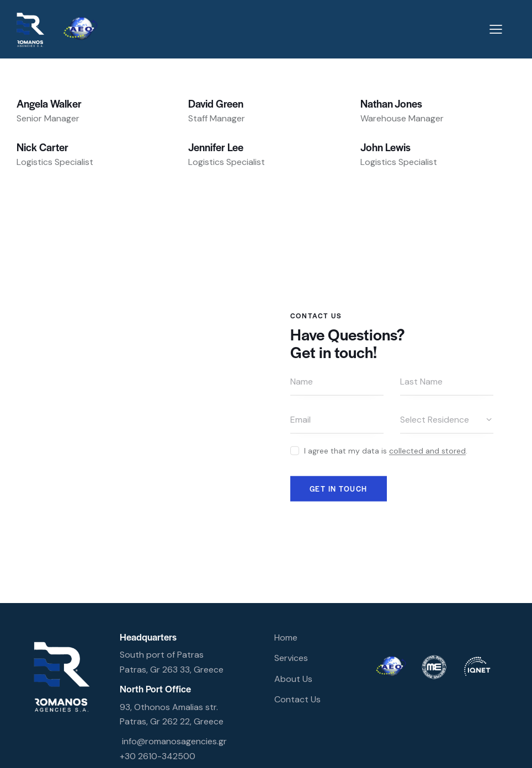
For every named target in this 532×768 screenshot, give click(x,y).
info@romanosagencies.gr (174, 741)
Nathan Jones (391, 103)
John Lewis (385, 147)
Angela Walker (49, 103)
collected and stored (427, 450)
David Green (216, 103)
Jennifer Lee (216, 147)
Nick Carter (42, 147)
